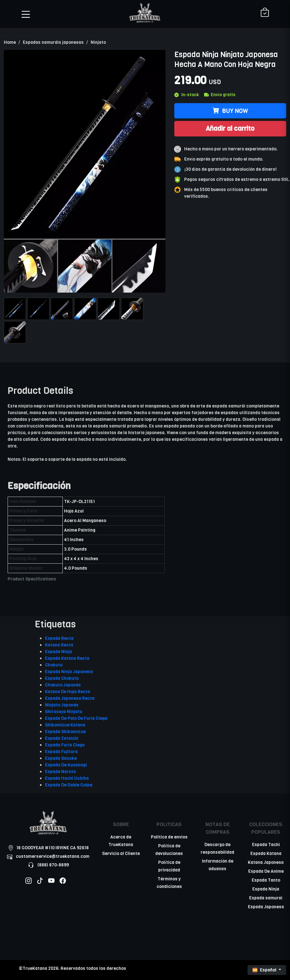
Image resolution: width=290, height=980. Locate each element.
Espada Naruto (60, 772)
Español (265, 970)
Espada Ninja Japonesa (69, 672)
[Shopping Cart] (265, 13)
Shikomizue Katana (65, 725)
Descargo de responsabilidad (217, 848)
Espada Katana (266, 854)
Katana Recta (59, 645)
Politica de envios (169, 837)
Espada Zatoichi (62, 738)
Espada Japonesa (266, 907)
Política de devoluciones (169, 850)
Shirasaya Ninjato (64, 712)
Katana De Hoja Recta (68, 692)
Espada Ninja (58, 652)
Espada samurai (266, 898)
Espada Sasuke (61, 758)
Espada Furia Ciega (65, 745)
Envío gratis (220, 95)
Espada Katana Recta (67, 658)
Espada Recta (59, 638)
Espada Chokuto (62, 678)
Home (10, 42)
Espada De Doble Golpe (69, 785)
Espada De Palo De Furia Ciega (76, 718)
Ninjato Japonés (62, 705)
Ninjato (98, 42)
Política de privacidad (169, 866)
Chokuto (54, 665)
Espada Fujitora (61, 752)
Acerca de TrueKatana (121, 841)
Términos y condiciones (169, 883)
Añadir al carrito (230, 129)
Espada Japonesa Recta (70, 698)
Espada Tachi (266, 845)
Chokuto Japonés (63, 685)
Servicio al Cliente (121, 854)
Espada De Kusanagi (66, 765)
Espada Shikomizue (65, 732)
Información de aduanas (218, 865)
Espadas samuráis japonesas (53, 42)
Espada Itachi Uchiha (67, 778)
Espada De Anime (266, 871)
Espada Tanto (266, 880)
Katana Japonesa (266, 862)
